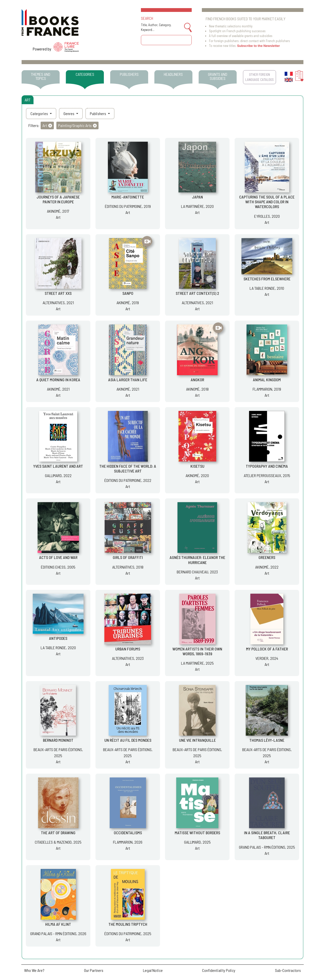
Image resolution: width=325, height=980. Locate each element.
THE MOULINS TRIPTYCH (128, 924)
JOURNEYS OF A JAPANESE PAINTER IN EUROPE (58, 199)
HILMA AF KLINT (58, 924)
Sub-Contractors (288, 970)
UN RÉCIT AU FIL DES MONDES (128, 740)
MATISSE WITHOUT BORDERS (197, 833)
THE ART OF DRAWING (58, 833)
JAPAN (197, 197)
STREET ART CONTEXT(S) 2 (197, 293)
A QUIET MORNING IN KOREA (58, 380)
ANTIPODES (58, 638)
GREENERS (267, 557)
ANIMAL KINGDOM (267, 380)
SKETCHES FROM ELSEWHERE (267, 279)
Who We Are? (34, 970)
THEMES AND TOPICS (41, 76)
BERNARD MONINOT (58, 740)
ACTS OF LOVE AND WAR (58, 557)
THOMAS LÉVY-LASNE (267, 740)
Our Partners (94, 970)
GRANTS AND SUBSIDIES (218, 76)
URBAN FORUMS (128, 649)
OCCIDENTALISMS (128, 833)
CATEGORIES (85, 74)
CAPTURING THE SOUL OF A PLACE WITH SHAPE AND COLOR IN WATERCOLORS (267, 202)
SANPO (128, 293)
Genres (69, 113)
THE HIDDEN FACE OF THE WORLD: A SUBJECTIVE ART (128, 468)
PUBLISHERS (129, 74)
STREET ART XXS (58, 293)
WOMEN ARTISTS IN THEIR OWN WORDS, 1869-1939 (197, 651)
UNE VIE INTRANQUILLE (197, 740)
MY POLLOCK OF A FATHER (267, 649)
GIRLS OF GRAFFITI (128, 557)
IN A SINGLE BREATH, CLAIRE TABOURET (267, 835)
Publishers (98, 113)
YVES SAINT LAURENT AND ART (58, 466)
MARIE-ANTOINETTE (128, 197)
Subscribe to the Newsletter (259, 46)
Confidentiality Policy (219, 970)
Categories (40, 113)
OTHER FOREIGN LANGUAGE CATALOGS (259, 77)
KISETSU (197, 466)
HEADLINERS (173, 74)
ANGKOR (197, 380)
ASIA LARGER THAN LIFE (128, 380)
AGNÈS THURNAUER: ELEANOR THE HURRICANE (197, 560)
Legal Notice (153, 970)
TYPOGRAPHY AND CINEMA (267, 466)
